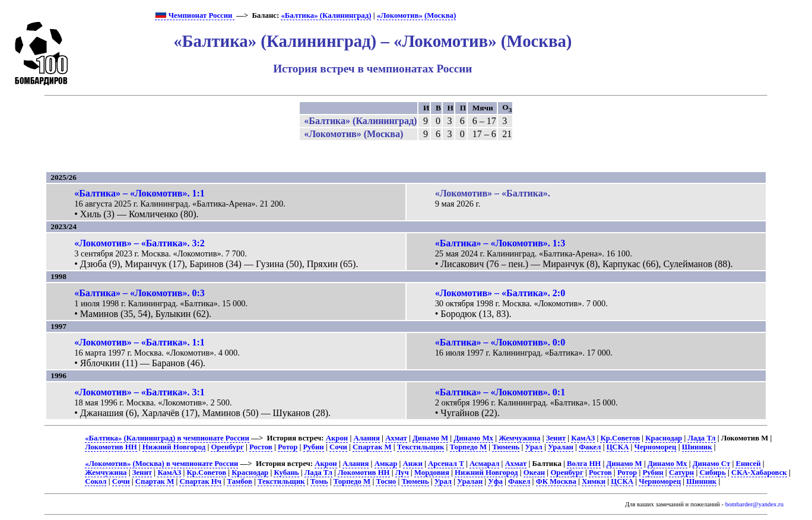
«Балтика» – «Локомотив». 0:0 (500, 342)
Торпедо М (469, 447)
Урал (534, 447)
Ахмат (396, 438)
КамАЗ (583, 438)
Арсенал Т (446, 464)
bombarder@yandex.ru (754, 504)
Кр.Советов (620, 438)
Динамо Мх (473, 438)
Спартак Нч (200, 481)
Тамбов (240, 481)
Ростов (261, 447)
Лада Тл (701, 438)
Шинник (697, 447)
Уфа (495, 481)
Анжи (413, 464)
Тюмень (506, 447)
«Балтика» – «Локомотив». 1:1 (139, 193)
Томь (319, 481)
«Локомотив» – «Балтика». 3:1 (139, 392)
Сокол (96, 481)
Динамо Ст (711, 464)
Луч (402, 473)
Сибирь (712, 473)
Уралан (561, 447)
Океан (534, 473)
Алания (367, 438)
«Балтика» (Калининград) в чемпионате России (167, 438)
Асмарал (484, 464)
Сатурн (681, 473)
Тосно (386, 481)
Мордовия (432, 473)
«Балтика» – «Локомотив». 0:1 (500, 392)
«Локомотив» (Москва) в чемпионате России (161, 464)
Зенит (556, 438)
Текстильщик (421, 447)
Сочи (338, 447)
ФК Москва (556, 481)
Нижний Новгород (174, 447)
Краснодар (664, 438)
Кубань (286, 473)
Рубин (314, 447)
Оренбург (227, 447)
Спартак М (372, 447)
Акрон (337, 438)
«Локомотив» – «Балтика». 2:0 (500, 293)
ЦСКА (618, 447)
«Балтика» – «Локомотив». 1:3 (500, 243)
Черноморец (656, 447)
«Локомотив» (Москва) (417, 15)
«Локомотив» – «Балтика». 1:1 (139, 342)
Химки (594, 481)
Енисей (748, 464)
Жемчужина (519, 438)
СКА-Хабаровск (759, 473)
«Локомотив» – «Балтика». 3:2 (139, 243)
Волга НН (584, 464)
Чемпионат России (194, 15)
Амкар (386, 464)
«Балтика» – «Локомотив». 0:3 (139, 293)
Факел (590, 447)
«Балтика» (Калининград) (326, 15)
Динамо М (430, 438)
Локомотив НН (111, 447)
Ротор (288, 447)
